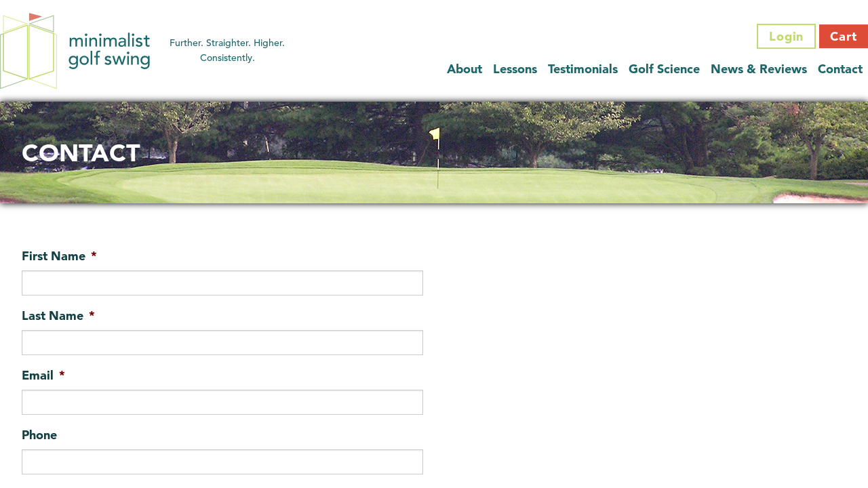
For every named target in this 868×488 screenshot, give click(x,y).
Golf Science (664, 69)
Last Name (58, 316)
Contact (840, 69)
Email (43, 375)
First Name (59, 256)
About (465, 69)
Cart (844, 36)
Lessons (515, 69)
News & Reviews (759, 69)
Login (787, 36)
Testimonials (583, 69)
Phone (39, 435)
